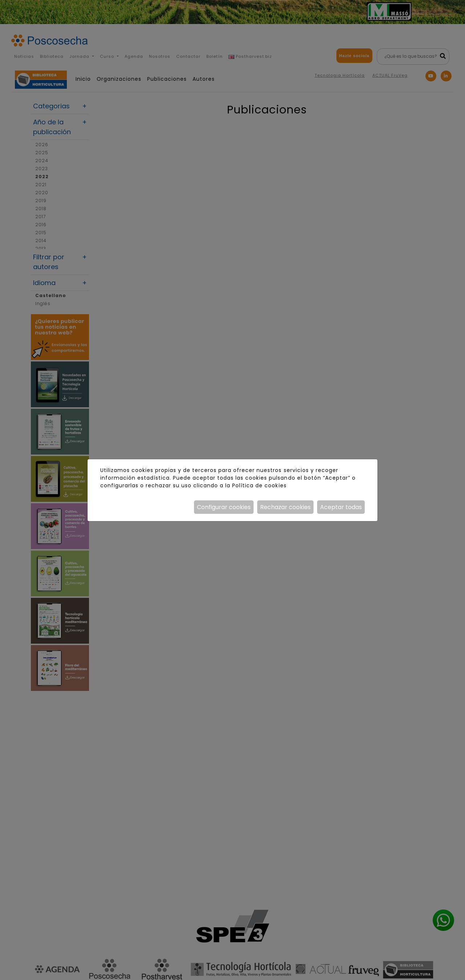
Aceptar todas (341, 507)
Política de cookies (259, 485)
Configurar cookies (224, 507)
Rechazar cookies (285, 507)
